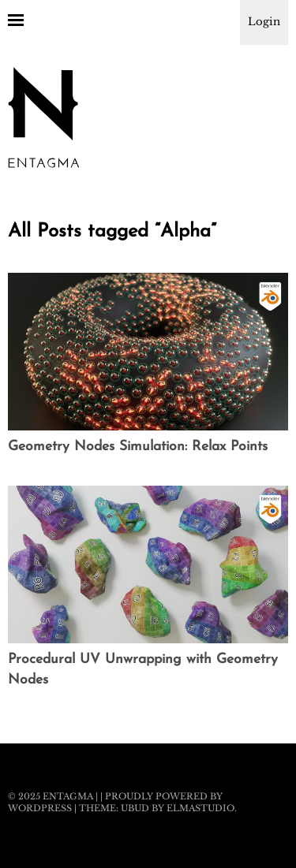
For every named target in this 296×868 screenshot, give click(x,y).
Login (264, 22)
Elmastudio (200, 808)
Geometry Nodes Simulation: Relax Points (138, 447)
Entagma (68, 796)
